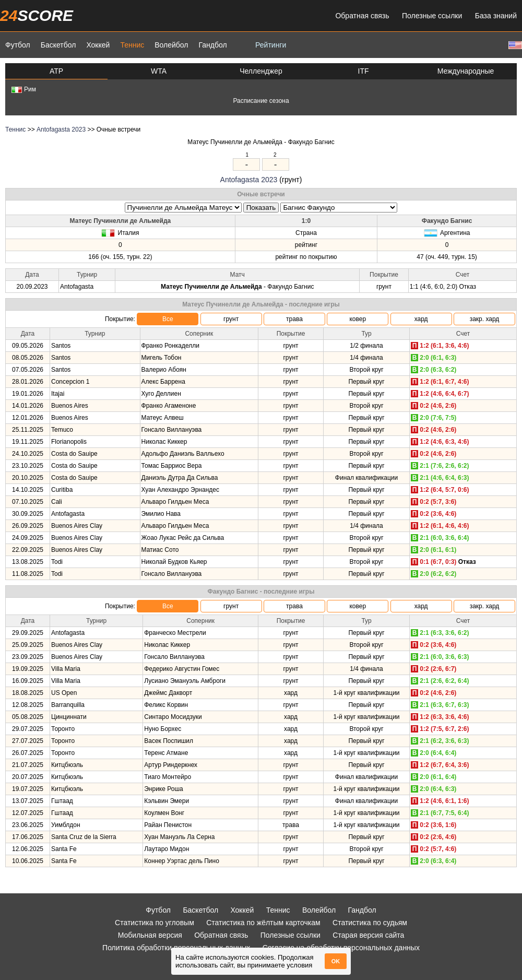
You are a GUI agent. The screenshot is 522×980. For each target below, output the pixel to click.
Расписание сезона (261, 101)
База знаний (496, 16)
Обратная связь (362, 16)
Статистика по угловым (155, 923)
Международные (466, 71)
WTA (159, 71)
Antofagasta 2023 (61, 129)
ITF (364, 71)
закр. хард (485, 319)
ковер (358, 319)
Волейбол (171, 45)
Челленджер (261, 71)
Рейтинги (271, 45)
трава (294, 319)
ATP (56, 71)
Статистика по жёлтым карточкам (263, 923)
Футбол (18, 45)
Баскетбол (58, 45)
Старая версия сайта (368, 935)
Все (168, 319)
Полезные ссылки (432, 16)
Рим (24, 89)
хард (421, 319)
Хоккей (98, 45)
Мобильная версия (150, 935)
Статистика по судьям (370, 923)
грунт (231, 319)
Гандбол (212, 45)
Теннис (132, 45)
